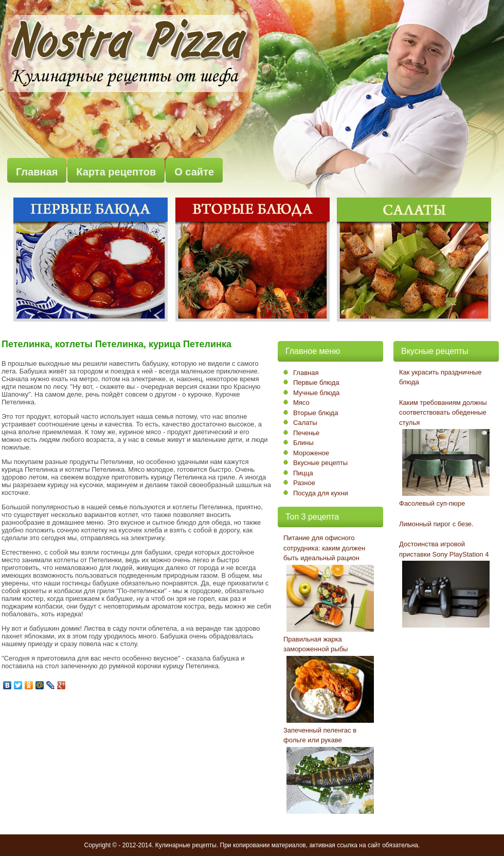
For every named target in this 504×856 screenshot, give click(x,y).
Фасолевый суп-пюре (432, 503)
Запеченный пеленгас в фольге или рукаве (320, 735)
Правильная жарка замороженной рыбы (316, 644)
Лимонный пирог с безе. (436, 524)
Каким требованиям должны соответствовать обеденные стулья (443, 413)
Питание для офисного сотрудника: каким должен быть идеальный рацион (324, 548)
